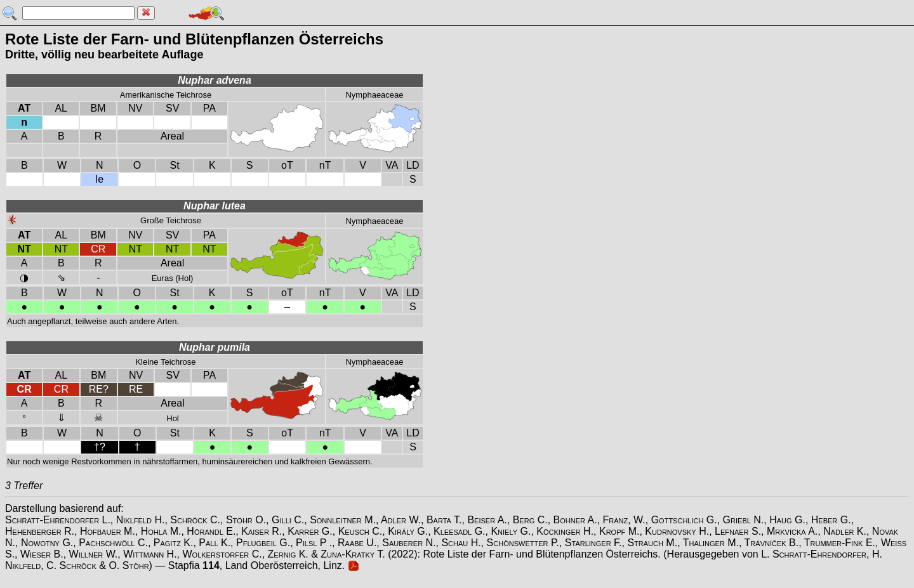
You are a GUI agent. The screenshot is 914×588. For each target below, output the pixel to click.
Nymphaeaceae (374, 95)
